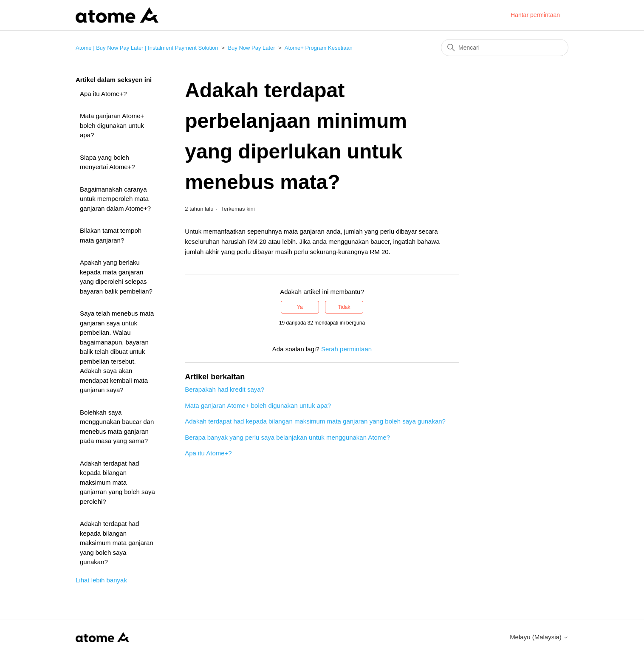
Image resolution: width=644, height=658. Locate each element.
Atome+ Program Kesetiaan (319, 48)
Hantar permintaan (535, 15)
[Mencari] (505, 48)
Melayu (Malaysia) (539, 637)
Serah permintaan (346, 349)
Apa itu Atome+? (103, 94)
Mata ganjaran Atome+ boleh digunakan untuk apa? (112, 125)
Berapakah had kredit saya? (225, 389)
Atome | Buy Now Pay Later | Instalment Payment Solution (147, 48)
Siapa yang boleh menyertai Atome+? (107, 162)
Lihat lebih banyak (101, 580)
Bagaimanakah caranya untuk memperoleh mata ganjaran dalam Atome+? (115, 199)
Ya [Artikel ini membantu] (300, 307)
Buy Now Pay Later (251, 48)
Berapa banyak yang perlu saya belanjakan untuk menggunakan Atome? (287, 437)
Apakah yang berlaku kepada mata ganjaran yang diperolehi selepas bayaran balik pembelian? (116, 277)
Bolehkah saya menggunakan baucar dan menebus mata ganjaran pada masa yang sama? (117, 427)
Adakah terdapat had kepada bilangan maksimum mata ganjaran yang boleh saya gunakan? (117, 543)
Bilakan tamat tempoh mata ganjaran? (111, 235)
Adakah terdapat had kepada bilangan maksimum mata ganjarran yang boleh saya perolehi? (117, 482)
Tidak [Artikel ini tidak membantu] (344, 307)
